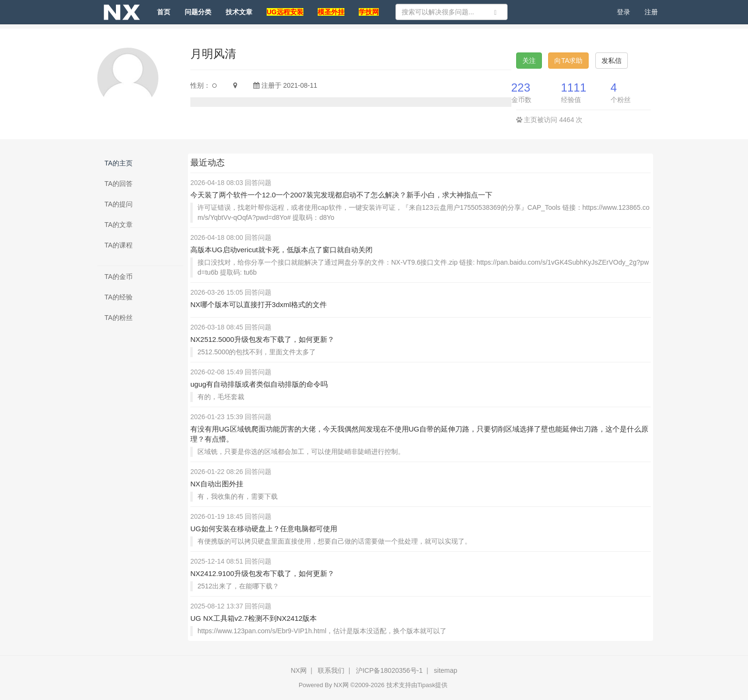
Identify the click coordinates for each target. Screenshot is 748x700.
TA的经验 (119, 297)
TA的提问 (119, 204)
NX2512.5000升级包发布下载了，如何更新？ (262, 339)
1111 (574, 87)
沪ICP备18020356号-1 (389, 670)
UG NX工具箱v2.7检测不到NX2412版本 (254, 618)
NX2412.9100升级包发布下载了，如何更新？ (262, 573)
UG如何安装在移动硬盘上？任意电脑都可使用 (264, 529)
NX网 (298, 670)
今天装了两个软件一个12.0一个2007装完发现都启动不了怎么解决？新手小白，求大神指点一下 (341, 195)
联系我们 (331, 670)
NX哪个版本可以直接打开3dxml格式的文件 (259, 304)
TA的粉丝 (119, 318)
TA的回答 (119, 184)
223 (521, 87)
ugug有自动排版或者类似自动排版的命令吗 (259, 384)
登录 (623, 12)
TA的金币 (119, 277)
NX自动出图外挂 (217, 484)
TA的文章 (119, 225)
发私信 (612, 61)
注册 (651, 12)
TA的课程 (119, 245)
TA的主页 (119, 163)
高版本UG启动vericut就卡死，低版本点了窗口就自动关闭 (281, 250)
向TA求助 (568, 61)
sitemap (446, 670)
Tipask (426, 685)
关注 (529, 61)
